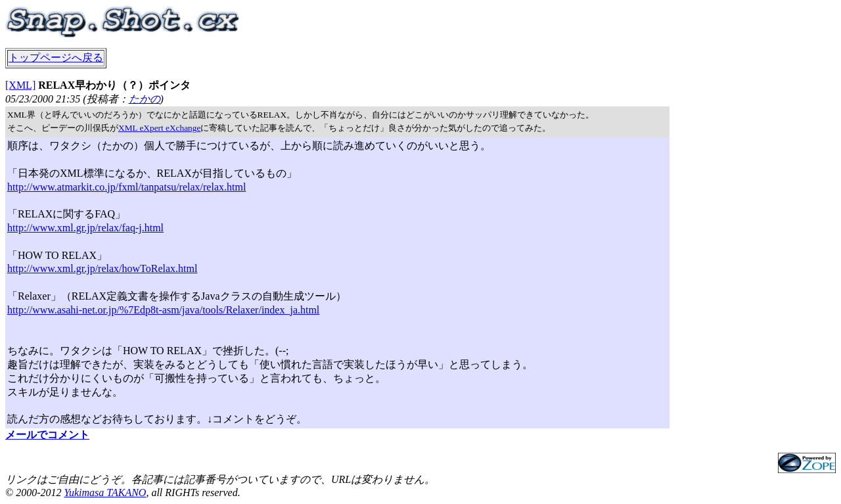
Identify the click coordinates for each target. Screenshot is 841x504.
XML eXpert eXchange (159, 128)
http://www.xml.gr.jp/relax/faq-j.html (85, 228)
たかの (145, 99)
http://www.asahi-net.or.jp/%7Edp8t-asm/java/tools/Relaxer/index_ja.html (163, 310)
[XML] (20, 85)
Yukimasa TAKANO (105, 493)
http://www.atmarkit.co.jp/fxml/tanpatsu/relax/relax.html (126, 187)
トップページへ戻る (56, 57)
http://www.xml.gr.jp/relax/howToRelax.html (102, 268)
